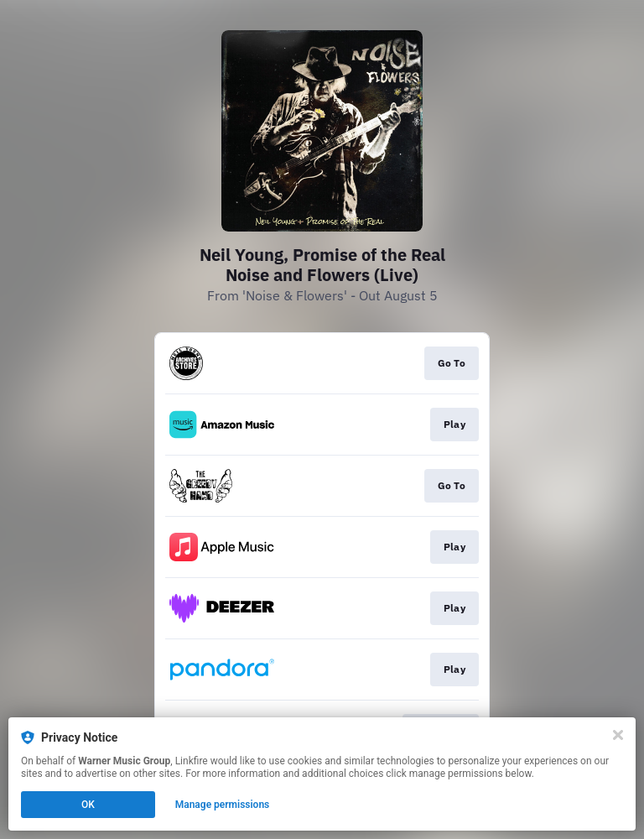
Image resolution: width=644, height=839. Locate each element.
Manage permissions (223, 805)
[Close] (618, 735)
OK (88, 805)
